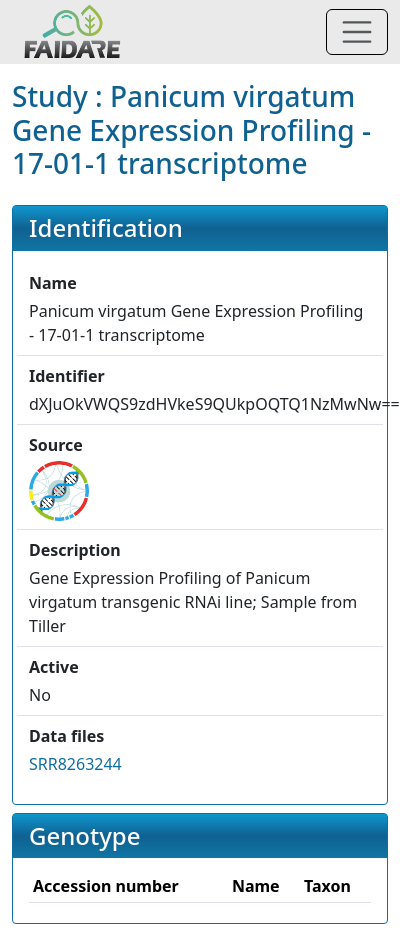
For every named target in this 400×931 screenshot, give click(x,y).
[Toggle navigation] (357, 32)
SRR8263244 (75, 764)
